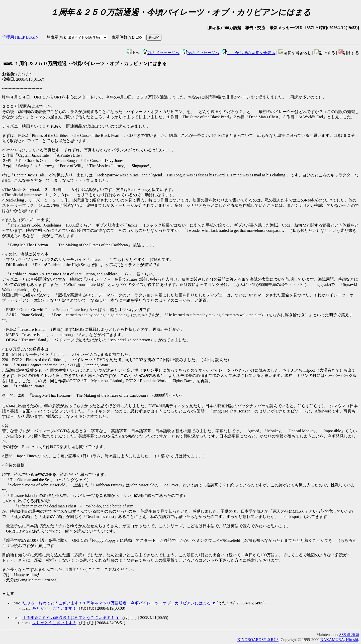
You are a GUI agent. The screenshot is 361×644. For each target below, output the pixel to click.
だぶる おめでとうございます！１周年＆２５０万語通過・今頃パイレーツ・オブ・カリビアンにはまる (117, 603)
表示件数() (122, 37)
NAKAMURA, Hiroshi (339, 640)
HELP (20, 37)
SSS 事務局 (349, 635)
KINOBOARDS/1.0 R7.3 (258, 640)
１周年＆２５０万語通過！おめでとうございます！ (68, 618)
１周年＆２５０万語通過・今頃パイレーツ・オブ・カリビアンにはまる (84, 64)
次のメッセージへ (201, 53)
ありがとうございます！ (54, 608)
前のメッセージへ (161, 53)
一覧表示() (54, 37)
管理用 (8, 37)
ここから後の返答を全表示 (249, 53)
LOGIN (32, 37)
